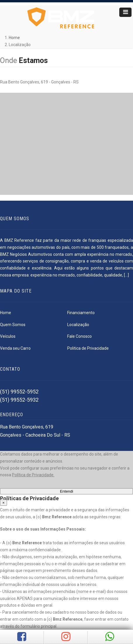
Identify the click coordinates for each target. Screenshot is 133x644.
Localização (78, 325)
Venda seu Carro (15, 348)
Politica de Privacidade (88, 348)
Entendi (66, 491)
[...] (126, 275)
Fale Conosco (80, 336)
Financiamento (81, 313)
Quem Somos (13, 325)
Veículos (8, 336)
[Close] (4, 503)
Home (14, 38)
